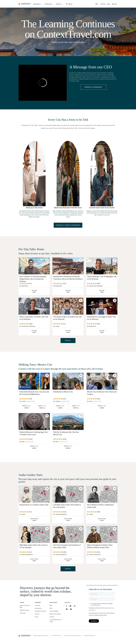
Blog (51, 605)
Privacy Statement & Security (41, 636)
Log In (108, 4)
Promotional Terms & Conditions (73, 636)
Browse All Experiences (93, 87)
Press (36, 617)
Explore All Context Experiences (68, 225)
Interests (58, 4)
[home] (25, 4)
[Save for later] (47, 260)
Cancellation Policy (56, 636)
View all (68, 340)
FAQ (51, 608)
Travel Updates (54, 611)
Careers (37, 614)
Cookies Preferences (89, 636)
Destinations (37, 4)
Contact (52, 617)
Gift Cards (23, 613)
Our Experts (38, 608)
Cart (103, 4)
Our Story (37, 605)
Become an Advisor (55, 614)
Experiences (48, 4)
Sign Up (114, 4)
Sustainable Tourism (40, 611)
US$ (96, 4)
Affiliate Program (25, 610)
